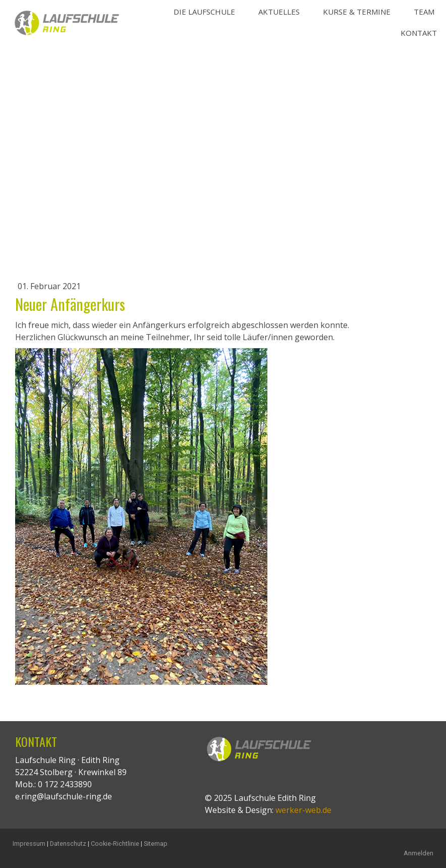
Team (424, 12)
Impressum (29, 844)
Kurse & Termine (357, 12)
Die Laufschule (204, 12)
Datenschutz (68, 844)
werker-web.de (303, 810)
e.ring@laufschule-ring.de (64, 796)
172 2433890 (68, 784)
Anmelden (419, 853)
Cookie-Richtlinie (115, 844)
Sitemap (156, 844)
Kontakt (419, 33)
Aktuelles (279, 12)
